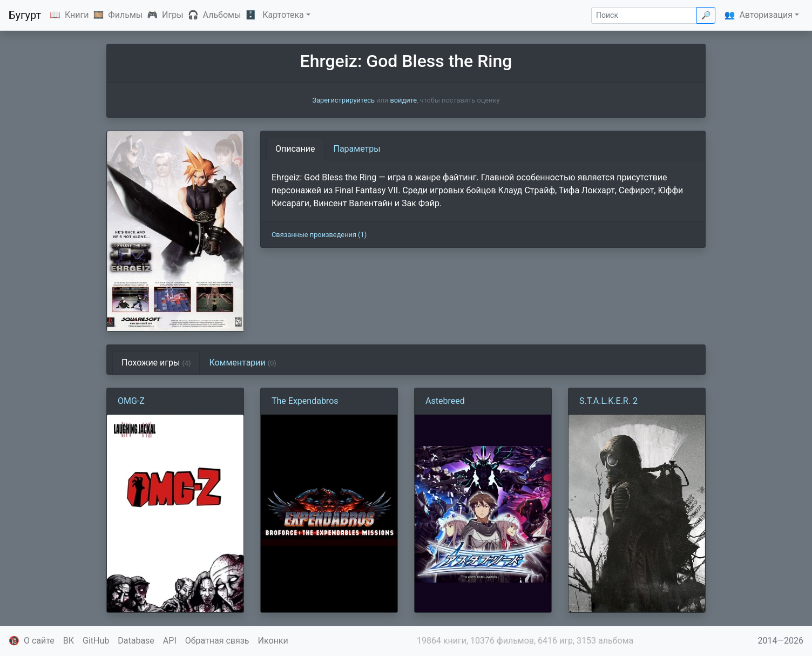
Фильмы (125, 15)
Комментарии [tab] (242, 363)
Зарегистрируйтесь (344, 100)
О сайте (39, 641)
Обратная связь (217, 641)
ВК (69, 641)
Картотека (283, 15)
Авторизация (766, 15)
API (170, 641)
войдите (403, 100)
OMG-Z (131, 401)
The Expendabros (305, 401)
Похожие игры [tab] (156, 363)
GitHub (96, 641)
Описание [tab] (295, 149)
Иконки (273, 641)
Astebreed (445, 401)
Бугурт (25, 15)
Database (136, 641)
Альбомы (222, 15)
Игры (173, 15)
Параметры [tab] (357, 149)
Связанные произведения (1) (319, 235)
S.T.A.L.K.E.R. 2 (608, 401)
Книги (77, 15)
